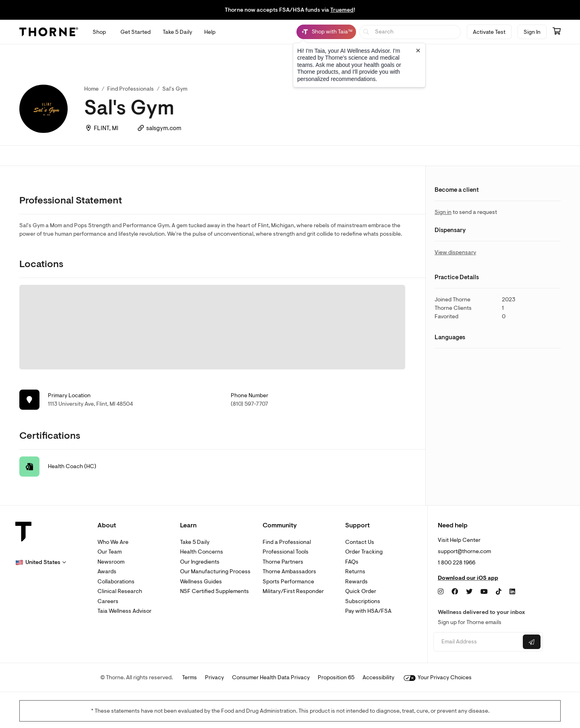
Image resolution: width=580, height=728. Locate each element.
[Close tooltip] (418, 50)
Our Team (110, 552)
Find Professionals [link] (130, 89)
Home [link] (91, 89)
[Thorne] (49, 32)
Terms (190, 677)
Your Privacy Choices (438, 677)
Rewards (356, 582)
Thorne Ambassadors (289, 571)
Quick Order (361, 591)
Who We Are (113, 542)
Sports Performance (288, 582)
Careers (108, 601)
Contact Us (360, 542)
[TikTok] (499, 592)
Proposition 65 (336, 677)
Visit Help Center (459, 540)
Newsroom (111, 562)
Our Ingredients (200, 562)
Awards (107, 571)
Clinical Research (120, 591)
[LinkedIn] (512, 592)
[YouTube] (484, 592)
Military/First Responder (293, 591)
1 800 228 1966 (457, 563)
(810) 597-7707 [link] (250, 404)
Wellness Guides (201, 582)
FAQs (352, 562)
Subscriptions (363, 601)
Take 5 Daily (195, 542)
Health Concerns (202, 552)
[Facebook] (455, 592)
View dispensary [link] (455, 252)
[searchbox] (410, 32)
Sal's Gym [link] (175, 89)
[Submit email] (532, 642)
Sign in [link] (443, 212)
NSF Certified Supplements (214, 591)
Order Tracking (364, 552)
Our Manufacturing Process (215, 571)
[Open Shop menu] (99, 32)
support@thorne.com (464, 551)
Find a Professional (287, 542)
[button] (41, 562)
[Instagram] (441, 592)
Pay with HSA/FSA (368, 611)
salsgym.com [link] (164, 128)
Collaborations (116, 582)
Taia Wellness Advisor (124, 611)
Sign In (532, 32)
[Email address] (477, 642)
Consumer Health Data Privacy (271, 677)
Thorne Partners (283, 562)
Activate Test (489, 32)
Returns (355, 571)
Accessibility (378, 677)
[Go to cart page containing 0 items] (557, 32)
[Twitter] (469, 592)
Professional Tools (286, 552)
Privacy (214, 677)
